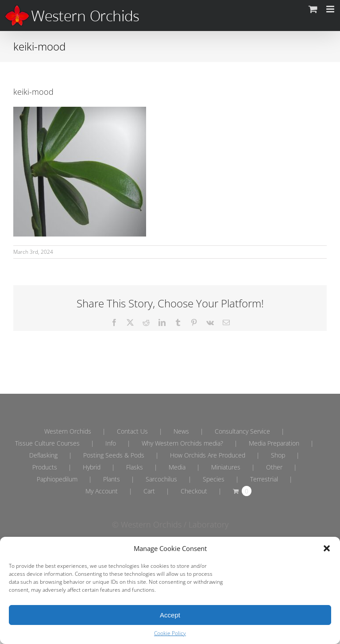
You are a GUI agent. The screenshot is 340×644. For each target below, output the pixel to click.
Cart (149, 491)
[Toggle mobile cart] (313, 9)
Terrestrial (264, 479)
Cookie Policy (170, 633)
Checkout (194, 491)
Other (274, 467)
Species (214, 479)
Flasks (135, 467)
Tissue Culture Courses (47, 443)
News (181, 431)
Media (177, 467)
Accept (170, 615)
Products (45, 467)
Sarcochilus (161, 479)
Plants (112, 479)
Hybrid (92, 467)
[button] (327, 548)
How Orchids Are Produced (208, 455)
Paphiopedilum (57, 479)
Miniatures (226, 467)
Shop (278, 455)
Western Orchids (68, 431)
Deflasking (43, 455)
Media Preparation (274, 443)
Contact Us (132, 431)
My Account (102, 491)
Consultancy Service (242, 431)
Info (111, 443)
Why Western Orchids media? (182, 443)
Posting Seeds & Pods (114, 455)
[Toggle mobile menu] (331, 9)
